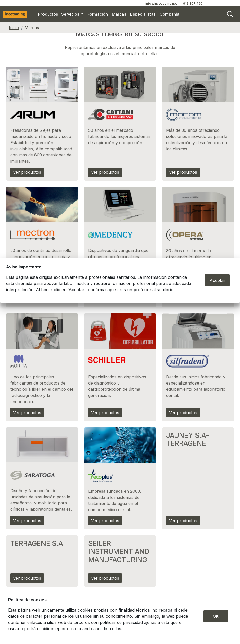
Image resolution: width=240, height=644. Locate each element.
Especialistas (143, 14)
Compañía (169, 14)
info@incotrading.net (161, 3)
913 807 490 (193, 3)
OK (216, 616)
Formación (98, 14)
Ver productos (27, 172)
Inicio (14, 28)
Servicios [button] (71, 14)
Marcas (119, 14)
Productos (48, 14)
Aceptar (217, 280)
